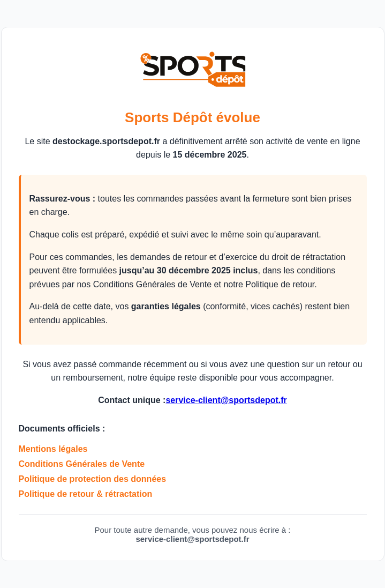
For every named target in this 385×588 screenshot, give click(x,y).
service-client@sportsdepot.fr (226, 400)
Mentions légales (53, 449)
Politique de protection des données (93, 479)
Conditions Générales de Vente (82, 464)
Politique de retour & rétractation (86, 494)
